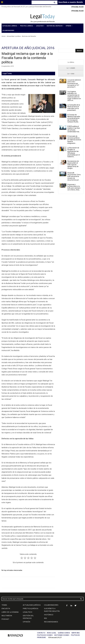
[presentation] (71, 62)
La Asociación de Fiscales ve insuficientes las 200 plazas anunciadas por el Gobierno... (74, 152)
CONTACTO (41, 633)
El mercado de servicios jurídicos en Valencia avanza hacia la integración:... (74, 140)
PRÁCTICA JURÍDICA (30, 608)
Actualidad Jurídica (14, 36)
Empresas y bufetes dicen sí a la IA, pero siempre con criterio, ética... (74, 187)
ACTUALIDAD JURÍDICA (32, 605)
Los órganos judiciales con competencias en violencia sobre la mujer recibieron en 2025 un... (74, 96)
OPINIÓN (26, 622)
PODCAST (5, 619)
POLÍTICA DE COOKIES (45, 635)
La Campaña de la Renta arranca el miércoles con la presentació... (74, 108)
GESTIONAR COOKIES (62, 635)
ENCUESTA (6, 608)
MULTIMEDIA (7, 615)
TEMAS (4, 605)
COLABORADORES (51, 605)
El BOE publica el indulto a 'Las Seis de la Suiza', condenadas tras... (74, 129)
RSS (45, 618)
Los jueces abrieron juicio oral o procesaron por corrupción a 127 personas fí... (74, 83)
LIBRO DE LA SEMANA (10, 612)
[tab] (71, 62)
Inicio (3, 36)
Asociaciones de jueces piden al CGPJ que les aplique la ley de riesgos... (73, 165)
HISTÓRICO (49, 615)
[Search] (55, 2)
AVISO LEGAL (52, 633)
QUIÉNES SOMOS (64, 633)
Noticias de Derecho (29, 36)
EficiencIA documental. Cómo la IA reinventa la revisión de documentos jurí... (74, 176)
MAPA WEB (76, 633)
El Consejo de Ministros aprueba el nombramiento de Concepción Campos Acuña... (74, 118)
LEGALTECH (28, 612)
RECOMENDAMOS (51, 622)
